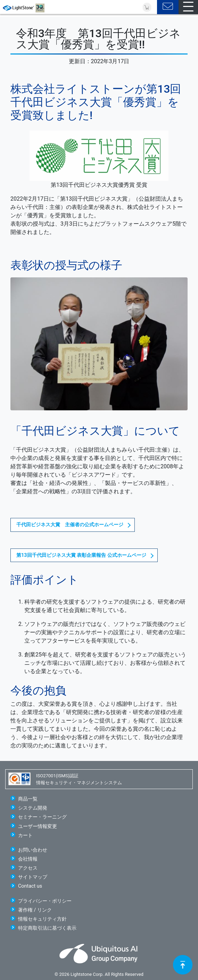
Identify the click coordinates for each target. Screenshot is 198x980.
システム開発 (33, 808)
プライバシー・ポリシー (45, 901)
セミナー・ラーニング (42, 817)
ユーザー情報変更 (38, 826)
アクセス (28, 868)
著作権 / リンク (35, 910)
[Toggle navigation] (188, 7)
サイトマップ (33, 877)
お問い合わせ (33, 850)
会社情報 (28, 859)
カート (25, 835)
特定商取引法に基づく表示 (47, 928)
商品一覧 (28, 799)
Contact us (30, 886)
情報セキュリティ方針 (42, 919)
